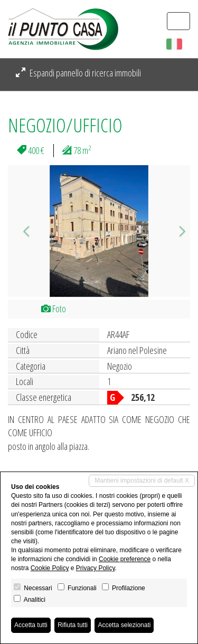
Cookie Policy (50, 568)
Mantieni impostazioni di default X (142, 480)
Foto (54, 309)
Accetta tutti (31, 625)
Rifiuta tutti (73, 625)
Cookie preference (125, 559)
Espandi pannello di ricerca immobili (78, 73)
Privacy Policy (96, 568)
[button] (22, 231)
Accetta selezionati (124, 625)
